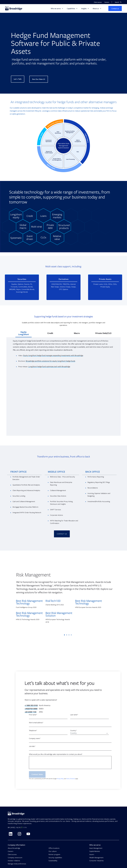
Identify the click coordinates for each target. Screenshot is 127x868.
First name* (33, 715)
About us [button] (96, 8)
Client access (12, 854)
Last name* (74, 715)
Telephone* (33, 731)
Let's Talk (18, 79)
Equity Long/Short (24, 333)
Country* (73, 731)
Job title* (32, 746)
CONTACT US (62, 534)
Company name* (35, 738)
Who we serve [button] (56, 8)
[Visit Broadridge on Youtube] (28, 834)
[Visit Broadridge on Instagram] (19, 834)
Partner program (54, 854)
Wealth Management (96, 858)
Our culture (53, 851)
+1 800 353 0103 (31, 705)
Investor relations (14, 861)
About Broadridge (14, 848)
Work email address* (36, 723)
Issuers (92, 854)
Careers (11, 851)
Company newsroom (15, 858)
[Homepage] (14, 8)
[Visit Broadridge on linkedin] (11, 834)
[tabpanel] (64, 595)
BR (9, 827)
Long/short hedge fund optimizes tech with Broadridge (49, 367)
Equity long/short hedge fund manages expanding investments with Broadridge (53, 356)
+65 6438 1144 (31, 712)
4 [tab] (71, 635)
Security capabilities (55, 858)
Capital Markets (95, 851)
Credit (50, 333)
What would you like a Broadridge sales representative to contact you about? (56, 754)
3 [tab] (69, 635)
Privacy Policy (60, 779)
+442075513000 (31, 709)
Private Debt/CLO (103, 333)
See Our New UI (39, 79)
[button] (118, 2)
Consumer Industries (96, 861)
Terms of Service (71, 779)
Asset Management (96, 848)
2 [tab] (67, 635)
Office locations (54, 848)
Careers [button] (107, 2)
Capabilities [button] (71, 8)
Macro (77, 333)
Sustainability (53, 861)
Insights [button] (84, 8)
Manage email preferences (17, 864)
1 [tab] (64, 635)
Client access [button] (98, 2)
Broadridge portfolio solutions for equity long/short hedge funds (50, 361)
